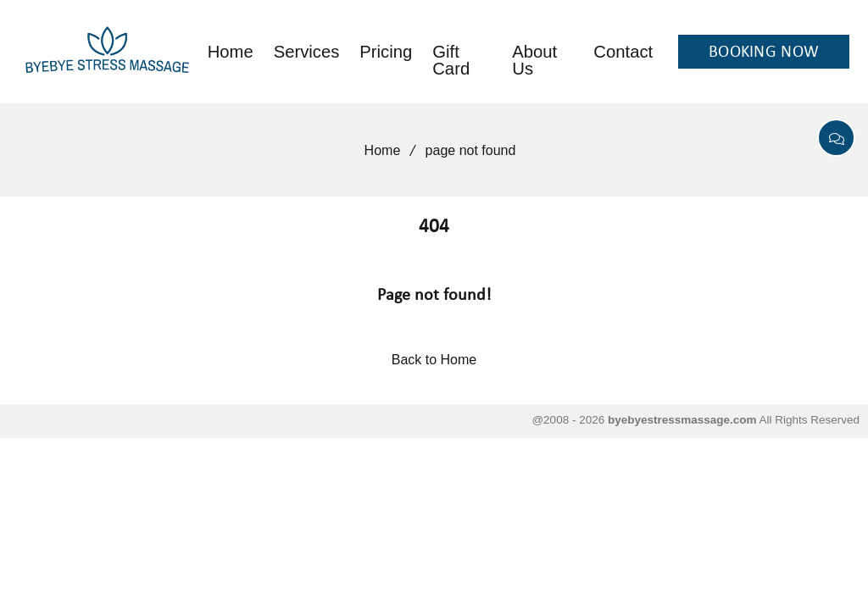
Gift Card (451, 60)
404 (434, 227)
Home (231, 52)
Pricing (386, 52)
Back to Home (434, 360)
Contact (623, 52)
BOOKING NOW (764, 53)
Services (307, 52)
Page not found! (434, 296)
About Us (534, 60)
